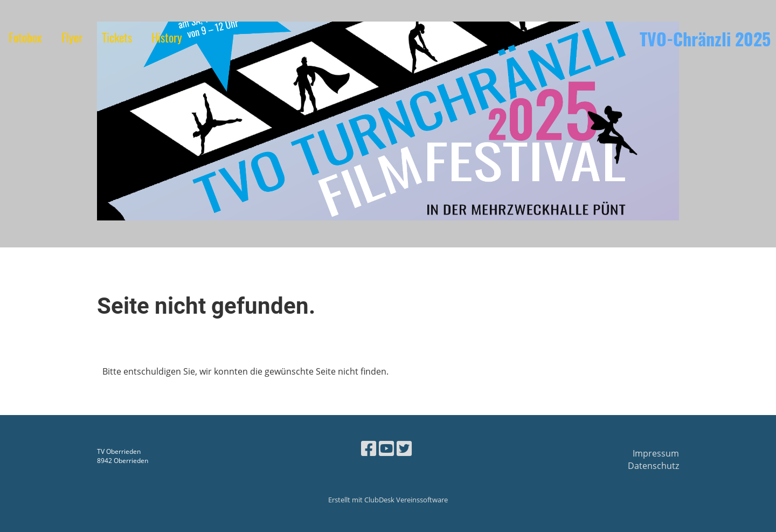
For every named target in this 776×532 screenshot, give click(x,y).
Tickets (117, 37)
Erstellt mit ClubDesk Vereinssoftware (388, 500)
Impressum (656, 453)
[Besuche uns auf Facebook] (369, 448)
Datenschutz (653, 466)
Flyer (72, 37)
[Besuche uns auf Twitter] (404, 448)
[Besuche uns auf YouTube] (386, 448)
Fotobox (25, 37)
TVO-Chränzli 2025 (705, 39)
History (167, 37)
